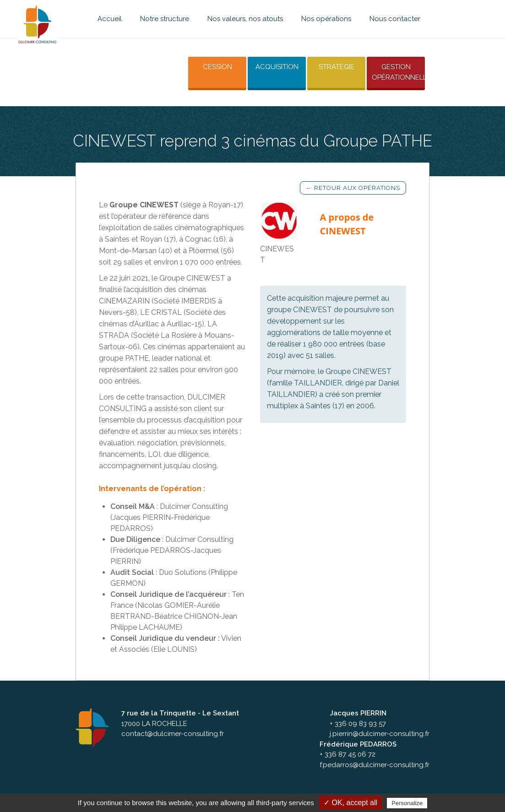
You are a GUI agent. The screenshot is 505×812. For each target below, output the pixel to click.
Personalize (407, 803)
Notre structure (165, 19)
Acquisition (273, 66)
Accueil (110, 19)
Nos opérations (326, 19)
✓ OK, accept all (350, 803)
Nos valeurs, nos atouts (245, 19)
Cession (212, 66)
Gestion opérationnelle (398, 72)
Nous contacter (395, 19)
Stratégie (334, 66)
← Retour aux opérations (353, 186)
